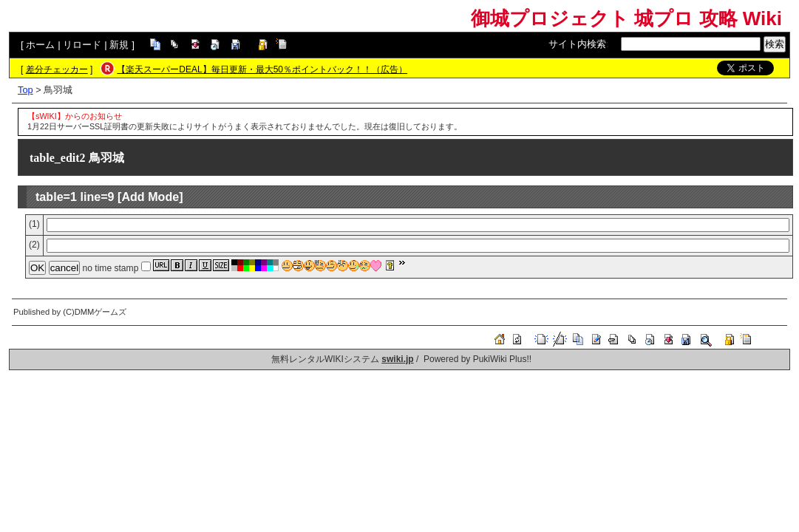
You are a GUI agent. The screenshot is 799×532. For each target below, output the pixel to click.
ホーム (40, 45)
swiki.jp (397, 359)
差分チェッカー (57, 69)
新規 (119, 45)
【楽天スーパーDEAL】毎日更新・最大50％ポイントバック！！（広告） (262, 69)
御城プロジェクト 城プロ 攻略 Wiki (626, 18)
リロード (82, 45)
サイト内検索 (577, 44)
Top (25, 90)
